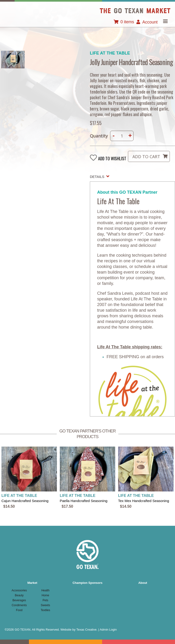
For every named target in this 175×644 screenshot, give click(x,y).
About (143, 583)
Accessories (19, 590)
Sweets (45, 605)
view (29, 478)
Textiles (45, 610)
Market (32, 583)
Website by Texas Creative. (79, 630)
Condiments (19, 605)
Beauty (19, 595)
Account (150, 22)
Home (45, 595)
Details (97, 177)
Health (46, 590)
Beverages (19, 600)
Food (19, 610)
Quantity (99, 136)
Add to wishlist (112, 158)
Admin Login (108, 630)
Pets (45, 600)
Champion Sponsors (87, 583)
